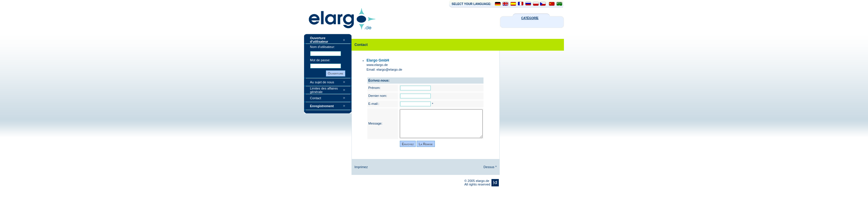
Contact (316, 98)
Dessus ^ (490, 167)
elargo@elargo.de (390, 69)
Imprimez (361, 167)
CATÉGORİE (530, 18)
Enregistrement (322, 106)
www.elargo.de (377, 65)
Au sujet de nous (322, 82)
